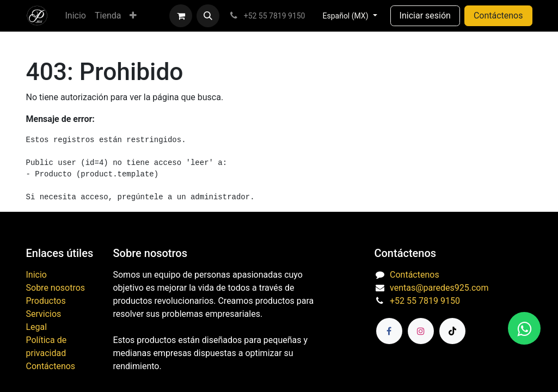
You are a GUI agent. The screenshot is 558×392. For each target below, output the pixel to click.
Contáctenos (498, 16)
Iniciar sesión (425, 16)
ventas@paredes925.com (439, 288)
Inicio (36, 275)
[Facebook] (389, 331)
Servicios (44, 314)
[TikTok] (452, 331)
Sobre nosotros (56, 288)
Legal (37, 327)
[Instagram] (421, 331)
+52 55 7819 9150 (425, 301)
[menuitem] (76, 16)
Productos (46, 301)
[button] (208, 16)
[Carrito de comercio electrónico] (181, 16)
